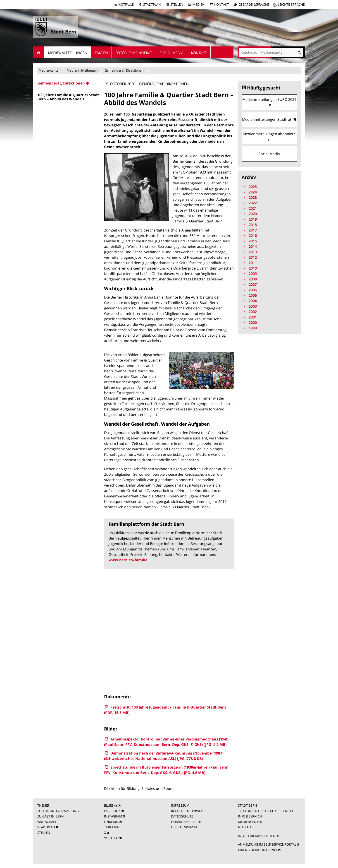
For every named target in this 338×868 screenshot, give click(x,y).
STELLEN (44, 833)
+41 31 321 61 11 (281, 811)
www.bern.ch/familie (128, 560)
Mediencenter (49, 70)
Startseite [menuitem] (39, 52)
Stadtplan (152, 4)
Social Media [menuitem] (171, 53)
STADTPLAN (46, 827)
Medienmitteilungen (82, 70)
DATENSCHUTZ (182, 816)
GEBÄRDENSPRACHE (186, 822)
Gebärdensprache (254, 4)
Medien (199, 4)
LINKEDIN (111, 822)
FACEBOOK (112, 811)
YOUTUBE (111, 838)
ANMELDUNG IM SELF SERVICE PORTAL (267, 844)
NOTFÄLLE (246, 827)
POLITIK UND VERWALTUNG (58, 811)
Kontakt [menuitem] (199, 53)
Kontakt (222, 4)
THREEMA (111, 827)
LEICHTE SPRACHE (184, 827)
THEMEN (44, 805)
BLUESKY (111, 805)
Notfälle (126, 4)
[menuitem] (69, 83)
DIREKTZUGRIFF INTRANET (258, 850)
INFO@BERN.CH (250, 816)
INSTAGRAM (113, 816)
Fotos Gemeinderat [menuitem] (134, 53)
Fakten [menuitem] (101, 53)
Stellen (177, 4)
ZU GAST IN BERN (51, 816)
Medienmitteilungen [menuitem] (68, 53)
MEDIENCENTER (250, 822)
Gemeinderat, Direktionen (124, 70)
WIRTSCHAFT (47, 822)
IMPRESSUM (180, 805)
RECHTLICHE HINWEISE (188, 811)
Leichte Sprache (291, 4)
